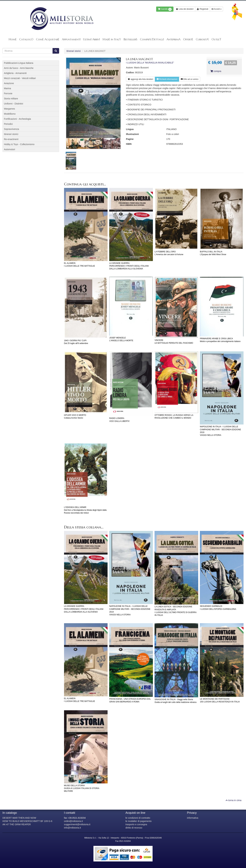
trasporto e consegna (136, 824)
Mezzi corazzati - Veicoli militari (20, 78)
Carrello (165, 9)
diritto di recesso (134, 828)
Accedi (216, 9)
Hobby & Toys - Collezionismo (19, 144)
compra (216, 71)
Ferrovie (8, 93)
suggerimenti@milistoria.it (77, 824)
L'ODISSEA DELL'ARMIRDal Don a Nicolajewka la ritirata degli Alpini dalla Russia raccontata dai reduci (85, 510)
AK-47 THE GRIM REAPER (17, 824)
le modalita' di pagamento (139, 821)
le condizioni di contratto (138, 818)
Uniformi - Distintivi (14, 104)
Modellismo (10, 114)
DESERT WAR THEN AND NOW (19, 818)
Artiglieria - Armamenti (15, 73)
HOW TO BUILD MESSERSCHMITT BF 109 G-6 (27, 821)
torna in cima (234, 800)
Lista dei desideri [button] (185, 9)
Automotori (10, 149)
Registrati (203, 9)
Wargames (9, 109)
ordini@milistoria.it (73, 821)
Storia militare (11, 99)
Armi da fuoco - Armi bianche (19, 68)
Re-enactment (11, 139)
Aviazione (9, 83)
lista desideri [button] (140, 79)
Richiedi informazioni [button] (167, 79)
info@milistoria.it (73, 828)
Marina (7, 88)
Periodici (8, 124)
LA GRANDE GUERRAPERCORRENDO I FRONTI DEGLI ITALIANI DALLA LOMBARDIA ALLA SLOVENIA (129, 266)
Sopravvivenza (11, 129)
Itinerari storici (74, 51)
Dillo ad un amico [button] (190, 79)
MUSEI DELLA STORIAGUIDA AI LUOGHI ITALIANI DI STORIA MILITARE (82, 788)
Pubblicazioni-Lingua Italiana (19, 63)
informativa (193, 818)
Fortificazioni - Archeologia (17, 119)
